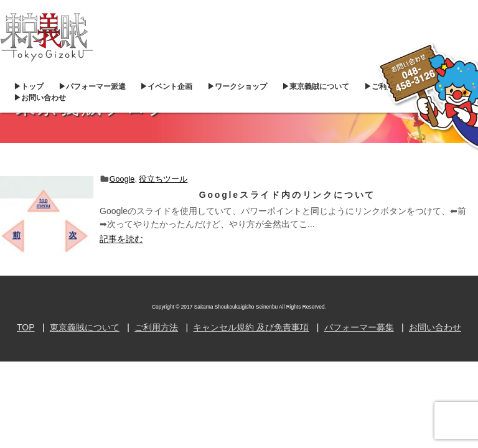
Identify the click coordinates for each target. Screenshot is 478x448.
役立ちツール (163, 179)
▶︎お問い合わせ (40, 98)
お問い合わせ (435, 327)
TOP (26, 327)
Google (122, 179)
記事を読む (121, 239)
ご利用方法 (156, 327)
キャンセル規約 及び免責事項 (251, 327)
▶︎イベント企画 (166, 86)
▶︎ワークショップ (237, 86)
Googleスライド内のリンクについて (287, 195)
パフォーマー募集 (359, 327)
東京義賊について (85, 327)
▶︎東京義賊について (316, 86)
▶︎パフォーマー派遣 (92, 86)
